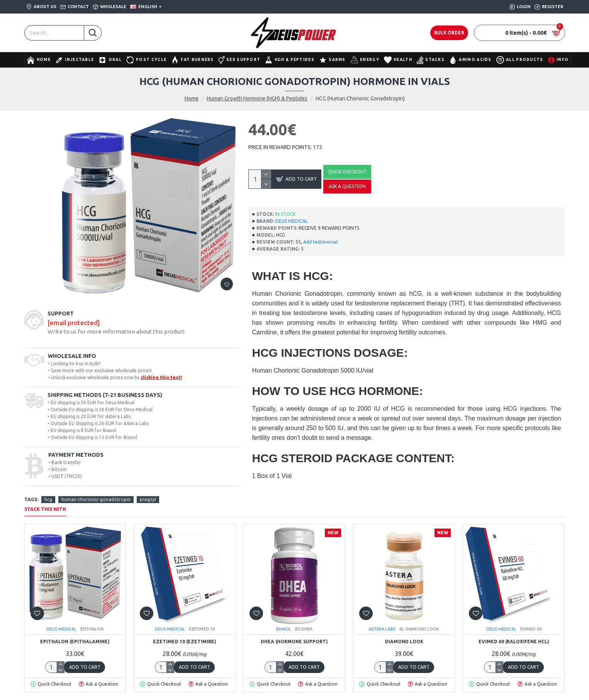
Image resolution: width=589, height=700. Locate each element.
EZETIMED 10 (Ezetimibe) (185, 642)
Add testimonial (320, 242)
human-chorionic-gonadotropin (96, 499)
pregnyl (148, 499)
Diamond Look (404, 642)
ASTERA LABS (382, 629)
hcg (48, 499)
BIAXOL (284, 629)
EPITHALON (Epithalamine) (75, 642)
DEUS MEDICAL (292, 221)
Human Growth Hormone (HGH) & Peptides (257, 98)
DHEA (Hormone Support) (294, 642)
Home (192, 98)
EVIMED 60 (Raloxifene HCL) (514, 642)
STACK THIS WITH (45, 509)
